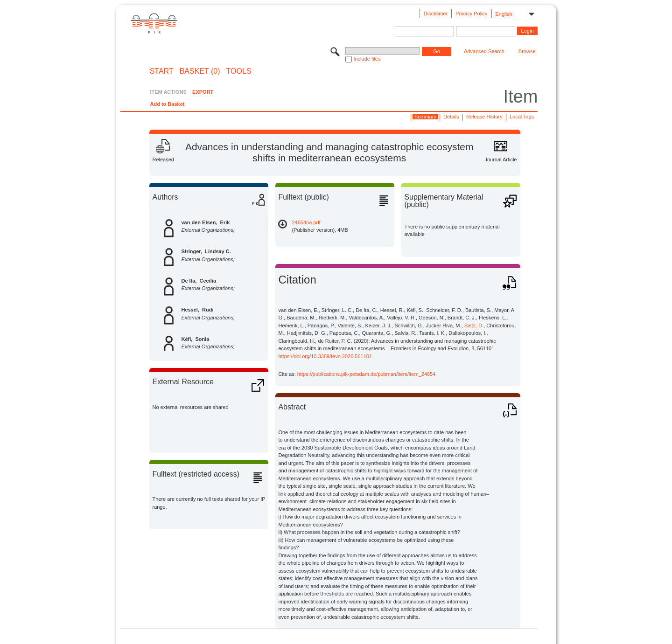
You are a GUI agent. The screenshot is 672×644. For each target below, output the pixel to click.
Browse (527, 51)
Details (451, 117)
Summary (425, 117)
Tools (239, 71)
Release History (484, 117)
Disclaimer (436, 14)
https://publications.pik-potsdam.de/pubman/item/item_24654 (367, 374)
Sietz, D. (474, 325)
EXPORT (203, 92)
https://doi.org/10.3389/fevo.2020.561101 (325, 356)
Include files (367, 59)
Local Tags (522, 117)
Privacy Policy (471, 14)
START (162, 71)
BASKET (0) (200, 71)
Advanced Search (484, 51)
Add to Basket (167, 104)
